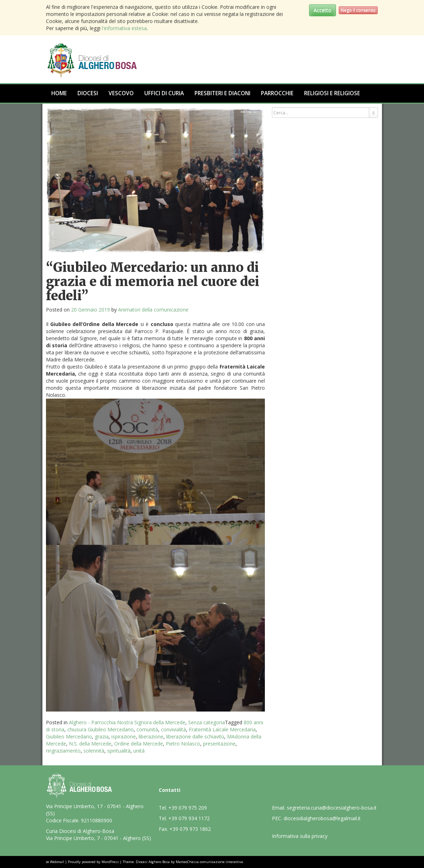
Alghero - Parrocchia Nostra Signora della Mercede (127, 722)
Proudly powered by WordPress (93, 862)
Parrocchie (277, 93)
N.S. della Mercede (90, 744)
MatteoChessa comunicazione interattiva (209, 862)
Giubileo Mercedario (69, 736)
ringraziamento (63, 751)
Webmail (57, 862)
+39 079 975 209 (188, 808)
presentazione (219, 744)
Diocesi (88, 93)
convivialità (173, 729)
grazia (102, 736)
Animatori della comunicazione (153, 310)
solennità (94, 751)
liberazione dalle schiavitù (195, 736)
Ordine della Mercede (139, 744)
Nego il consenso (358, 10)
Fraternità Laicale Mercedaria (222, 729)
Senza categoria (207, 722)
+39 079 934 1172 (189, 818)
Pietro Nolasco (183, 744)
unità (139, 751)
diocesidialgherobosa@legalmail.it (322, 818)
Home (59, 93)
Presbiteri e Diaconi (222, 93)
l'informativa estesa (124, 28)
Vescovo (121, 93)
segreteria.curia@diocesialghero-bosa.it (332, 808)
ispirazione (124, 736)
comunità (147, 729)
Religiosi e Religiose (332, 93)
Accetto (323, 10)
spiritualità (119, 751)
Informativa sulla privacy (300, 836)
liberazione (151, 736)
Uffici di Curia (164, 93)
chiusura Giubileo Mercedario (100, 729)
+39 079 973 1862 (190, 829)
